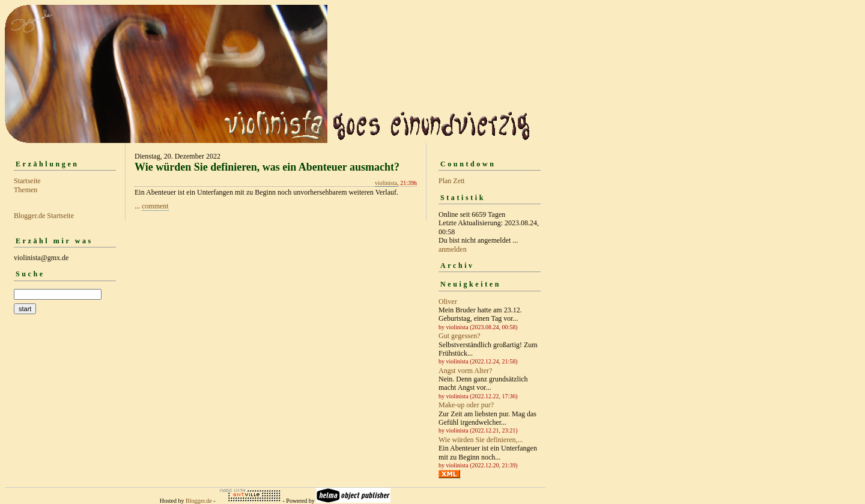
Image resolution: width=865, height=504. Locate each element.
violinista (386, 183)
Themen (26, 190)
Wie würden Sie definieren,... (481, 440)
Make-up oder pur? (466, 405)
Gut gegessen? (460, 336)
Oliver (448, 302)
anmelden (453, 249)
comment (155, 206)
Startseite (27, 181)
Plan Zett (452, 181)
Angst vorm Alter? (465, 371)
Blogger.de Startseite (44, 216)
